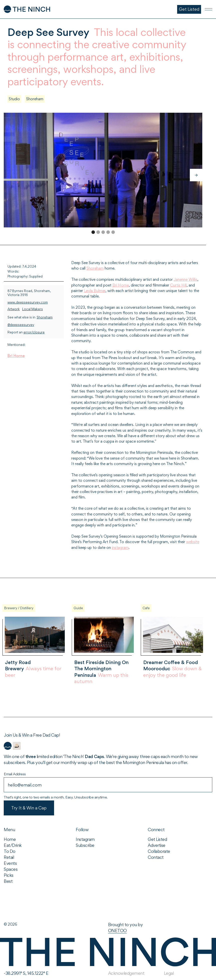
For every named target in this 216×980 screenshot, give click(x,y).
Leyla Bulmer (95, 291)
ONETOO (117, 931)
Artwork (14, 309)
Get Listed (157, 839)
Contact (156, 857)
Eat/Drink (13, 845)
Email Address (15, 774)
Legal (169, 973)
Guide (78, 608)
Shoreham (35, 99)
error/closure (34, 332)
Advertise (157, 845)
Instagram (85, 839)
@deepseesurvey (21, 325)
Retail (9, 857)
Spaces (11, 869)
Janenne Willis (185, 279)
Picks (9, 875)
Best (8, 881)
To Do (10, 851)
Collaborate (159, 851)
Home (10, 839)
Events (10, 863)
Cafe (146, 608)
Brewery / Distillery (19, 608)
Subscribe (85, 845)
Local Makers (33, 309)
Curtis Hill (178, 285)
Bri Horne (16, 356)
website (193, 542)
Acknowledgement (126, 973)
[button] (196, 175)
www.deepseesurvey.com (28, 302)
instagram (120, 547)
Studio (14, 99)
